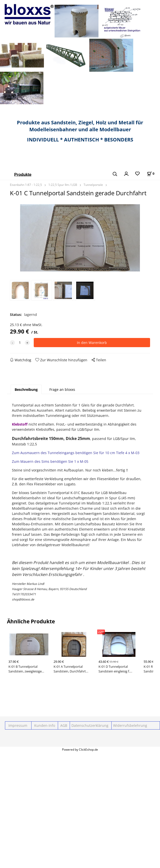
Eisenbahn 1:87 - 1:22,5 (26, 185)
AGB (64, 725)
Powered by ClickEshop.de (80, 749)
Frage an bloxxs (62, 389)
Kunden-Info (45, 725)
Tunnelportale (93, 185)
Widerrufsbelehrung (130, 725)
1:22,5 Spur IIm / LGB (63, 185)
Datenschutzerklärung (89, 725)
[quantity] (20, 343)
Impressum (18, 725)
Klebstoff (20, 424)
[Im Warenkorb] (151, 174)
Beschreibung (26, 389)
